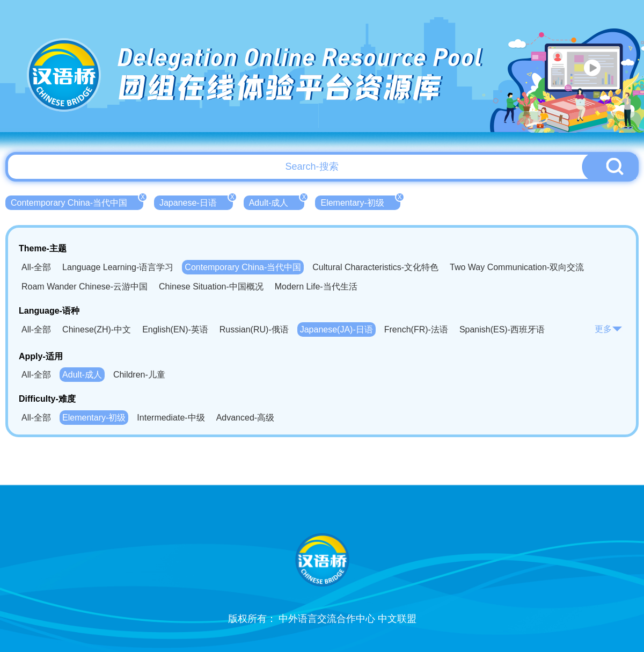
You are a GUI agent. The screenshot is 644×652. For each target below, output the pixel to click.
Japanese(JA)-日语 (336, 329)
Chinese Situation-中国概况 (211, 287)
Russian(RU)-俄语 (254, 329)
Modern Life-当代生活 (316, 287)
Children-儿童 (139, 375)
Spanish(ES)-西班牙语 (502, 329)
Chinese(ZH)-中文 (97, 329)
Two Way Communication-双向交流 (517, 267)
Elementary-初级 (360, 201)
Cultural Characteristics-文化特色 (375, 267)
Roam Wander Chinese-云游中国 (85, 287)
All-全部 (36, 267)
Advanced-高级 (246, 418)
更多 (609, 329)
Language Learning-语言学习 (118, 267)
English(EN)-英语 (175, 329)
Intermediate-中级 (171, 418)
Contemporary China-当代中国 (77, 201)
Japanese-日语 (196, 201)
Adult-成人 (277, 201)
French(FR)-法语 (416, 329)
